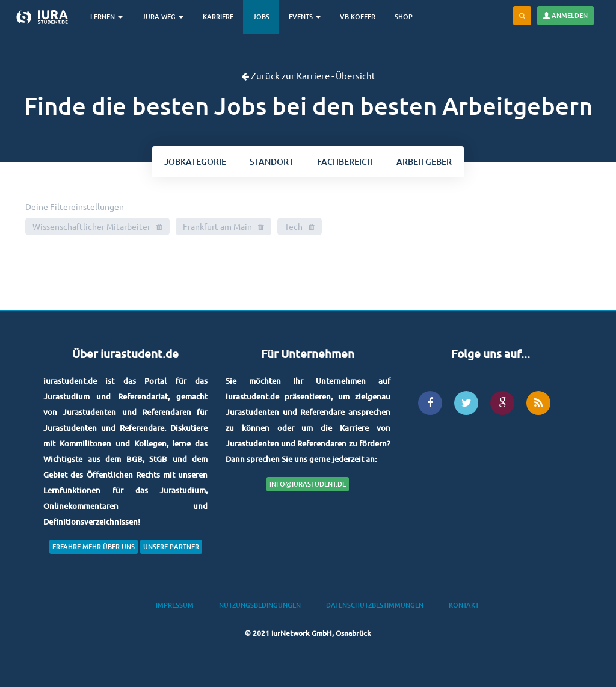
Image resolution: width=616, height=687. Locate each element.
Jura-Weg (163, 17)
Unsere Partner (171, 547)
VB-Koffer (358, 17)
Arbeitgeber (424, 162)
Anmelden (565, 15)
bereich (345, 162)
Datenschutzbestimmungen (375, 605)
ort (272, 162)
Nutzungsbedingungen (260, 605)
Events (305, 17)
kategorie (195, 162)
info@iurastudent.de (308, 484)
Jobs (261, 17)
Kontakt (464, 605)
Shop (404, 17)
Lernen (106, 17)
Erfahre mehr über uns (94, 547)
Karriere (218, 17)
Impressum (175, 605)
